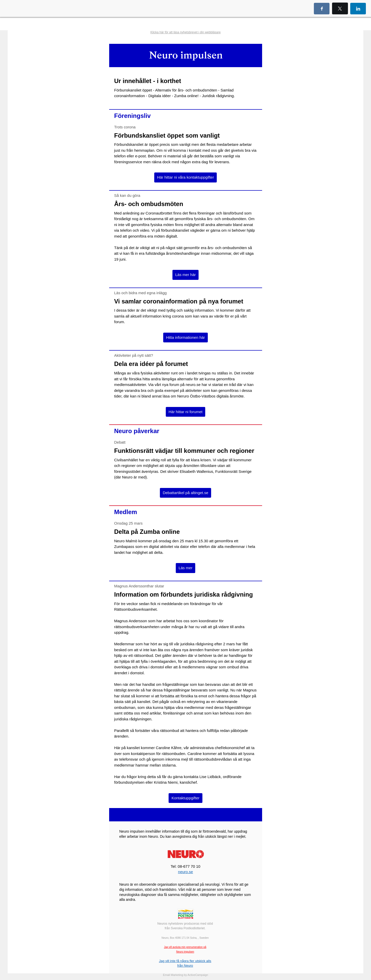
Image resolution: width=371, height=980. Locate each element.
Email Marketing (173, 975)
